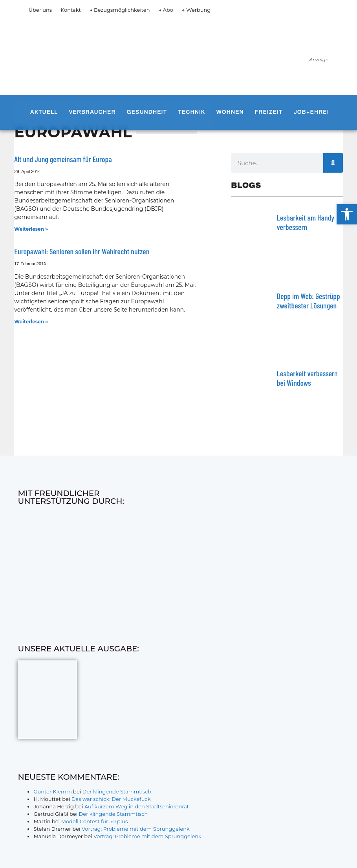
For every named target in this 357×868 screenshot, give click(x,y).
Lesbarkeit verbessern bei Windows (307, 378)
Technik (191, 112)
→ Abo (166, 10)
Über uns (40, 10)
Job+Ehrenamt (319, 112)
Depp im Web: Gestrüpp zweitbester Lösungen (308, 301)
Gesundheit (147, 112)
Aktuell (44, 112)
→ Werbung (196, 10)
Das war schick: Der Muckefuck (111, 799)
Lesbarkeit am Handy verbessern (306, 222)
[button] (347, 214)
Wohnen (230, 112)
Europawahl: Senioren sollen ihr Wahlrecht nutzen (82, 251)
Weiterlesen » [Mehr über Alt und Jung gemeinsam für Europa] (31, 229)
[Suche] (333, 163)
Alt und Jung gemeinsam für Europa (63, 159)
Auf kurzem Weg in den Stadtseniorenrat (137, 806)
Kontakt (71, 10)
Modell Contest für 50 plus (94, 821)
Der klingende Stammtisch (117, 791)
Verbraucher (92, 112)
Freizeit (269, 112)
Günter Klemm (52, 791)
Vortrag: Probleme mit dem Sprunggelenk (136, 829)
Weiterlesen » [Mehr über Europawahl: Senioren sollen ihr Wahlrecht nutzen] (31, 322)
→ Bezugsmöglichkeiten (120, 10)
